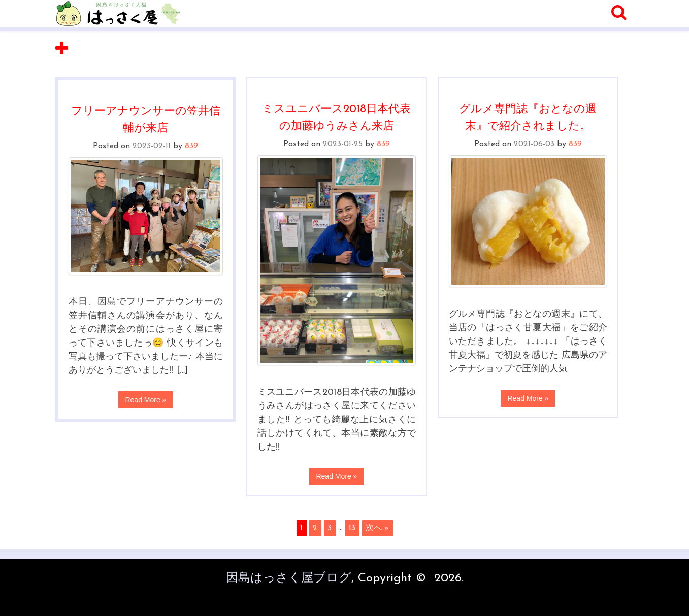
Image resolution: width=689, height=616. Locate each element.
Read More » (145, 400)
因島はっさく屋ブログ (289, 578)
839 (191, 146)
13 (352, 528)
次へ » (377, 528)
